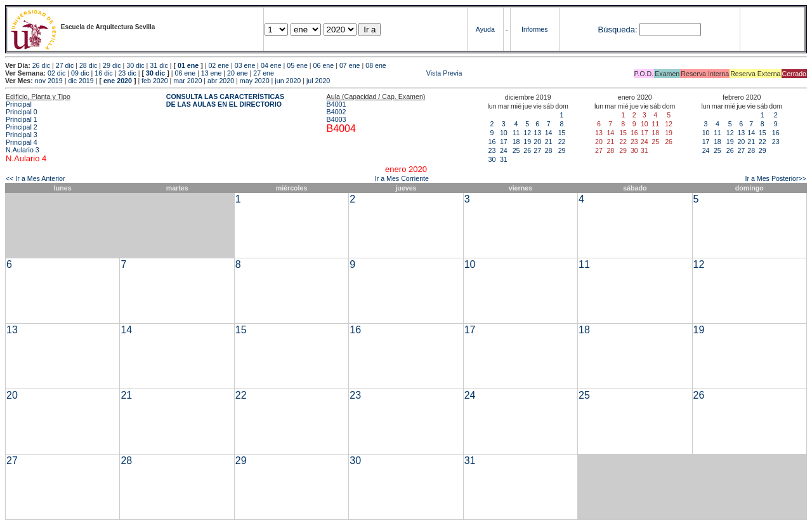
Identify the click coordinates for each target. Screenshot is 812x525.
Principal (19, 104)
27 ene (264, 73)
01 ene (188, 65)
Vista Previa (369, 73)
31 (504, 159)
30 (492, 159)
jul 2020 (318, 81)
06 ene (324, 65)
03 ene (245, 65)
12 (527, 133)
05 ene (297, 65)
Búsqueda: (617, 30)
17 (504, 142)
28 (549, 150)
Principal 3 (22, 135)
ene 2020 (118, 81)
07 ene (350, 65)
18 (516, 142)
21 (549, 142)
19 (527, 142)
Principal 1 (22, 119)
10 (504, 133)
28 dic (88, 65)
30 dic (135, 65)
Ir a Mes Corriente (402, 178)
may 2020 (255, 81)
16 (492, 142)
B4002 (337, 112)
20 (537, 142)
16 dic (103, 73)
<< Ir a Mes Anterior (36, 178)
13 (537, 133)
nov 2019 (49, 81)
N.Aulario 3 (23, 150)
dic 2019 (81, 81)
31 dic (159, 65)
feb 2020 (154, 81)
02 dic (56, 73)
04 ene (271, 65)
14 (549, 133)
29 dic (112, 65)
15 (562, 133)
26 (527, 150)
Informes (534, 29)
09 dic (80, 73)
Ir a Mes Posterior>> (776, 178)
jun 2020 (288, 81)
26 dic (41, 65)
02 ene (219, 65)
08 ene (376, 65)
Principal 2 (22, 127)
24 (504, 150)
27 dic (65, 65)
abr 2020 (221, 81)
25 (516, 150)
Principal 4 (22, 142)
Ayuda (485, 29)
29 (562, 150)
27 (537, 150)
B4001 (337, 104)
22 (562, 142)
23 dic (127, 73)
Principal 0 (22, 112)
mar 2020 (187, 81)
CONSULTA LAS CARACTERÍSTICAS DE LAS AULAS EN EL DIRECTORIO (225, 100)
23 (492, 150)
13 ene (212, 73)
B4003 (337, 119)
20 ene (238, 73)
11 (516, 133)
